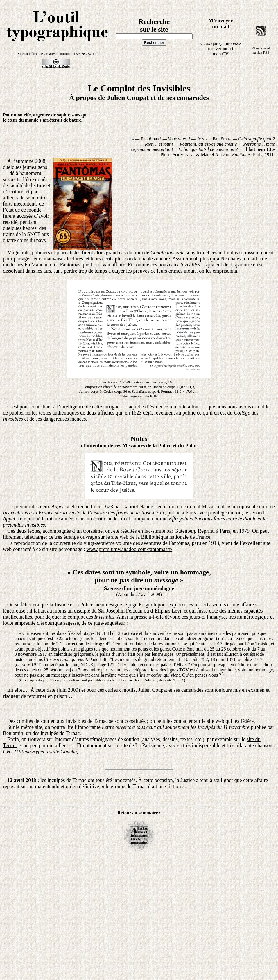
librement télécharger (25, 537)
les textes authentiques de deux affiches (73, 413)
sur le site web (209, 721)
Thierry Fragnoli (62, 680)
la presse (138, 617)
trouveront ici (221, 49)
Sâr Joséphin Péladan (120, 611)
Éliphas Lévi (168, 611)
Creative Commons (59, 54)
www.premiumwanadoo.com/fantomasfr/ (129, 549)
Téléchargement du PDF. (139, 396)
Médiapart (175, 680)
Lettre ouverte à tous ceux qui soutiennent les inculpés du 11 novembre (176, 727)
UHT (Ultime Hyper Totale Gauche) (41, 752)
